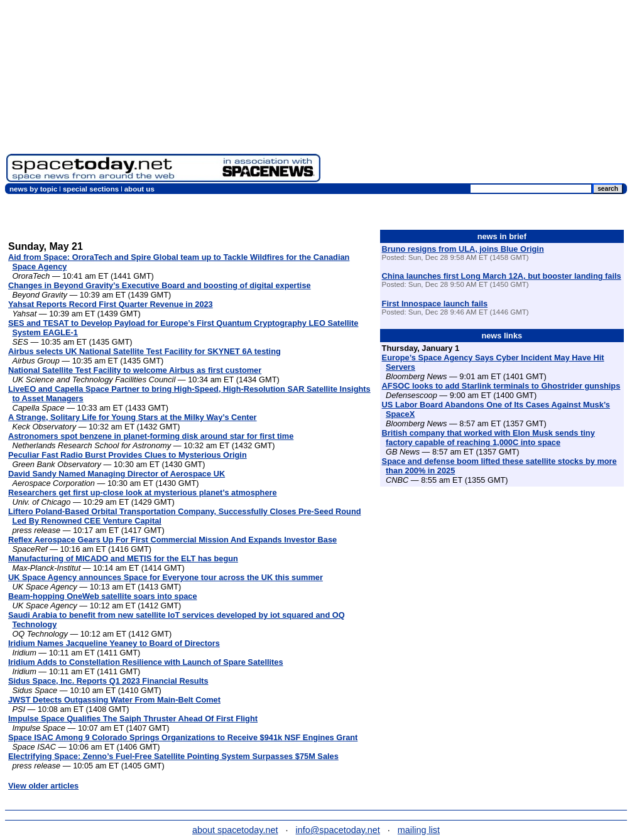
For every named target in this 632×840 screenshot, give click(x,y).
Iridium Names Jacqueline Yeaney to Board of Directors (114, 643)
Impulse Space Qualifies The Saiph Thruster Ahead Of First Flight (133, 719)
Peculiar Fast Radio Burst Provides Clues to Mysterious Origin (128, 455)
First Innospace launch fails (435, 304)
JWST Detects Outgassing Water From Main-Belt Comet (114, 700)
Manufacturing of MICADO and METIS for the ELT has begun (123, 558)
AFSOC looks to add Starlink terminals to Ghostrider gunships (501, 386)
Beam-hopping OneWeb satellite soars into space (103, 596)
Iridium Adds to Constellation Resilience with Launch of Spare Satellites (146, 662)
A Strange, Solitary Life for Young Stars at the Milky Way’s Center (133, 417)
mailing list (419, 830)
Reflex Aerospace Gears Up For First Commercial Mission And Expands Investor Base (172, 540)
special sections (91, 189)
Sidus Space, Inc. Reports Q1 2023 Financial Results (108, 681)
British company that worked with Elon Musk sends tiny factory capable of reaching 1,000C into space (488, 438)
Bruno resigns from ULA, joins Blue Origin (463, 249)
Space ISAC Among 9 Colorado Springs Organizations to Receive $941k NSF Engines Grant (183, 737)
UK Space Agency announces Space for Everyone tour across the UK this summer (166, 577)
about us (139, 189)
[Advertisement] (476, 94)
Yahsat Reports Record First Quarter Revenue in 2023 (111, 304)
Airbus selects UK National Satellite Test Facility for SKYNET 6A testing (144, 351)
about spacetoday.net (235, 830)
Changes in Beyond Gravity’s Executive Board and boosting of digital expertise (160, 285)
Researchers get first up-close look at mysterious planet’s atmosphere (143, 493)
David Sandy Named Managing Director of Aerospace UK (117, 474)
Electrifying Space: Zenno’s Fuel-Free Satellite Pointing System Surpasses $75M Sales (173, 756)
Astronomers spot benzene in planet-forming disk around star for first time (151, 436)
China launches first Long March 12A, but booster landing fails (502, 276)
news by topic (33, 189)
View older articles (43, 786)
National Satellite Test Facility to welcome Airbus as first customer (135, 370)
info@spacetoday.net (338, 830)
